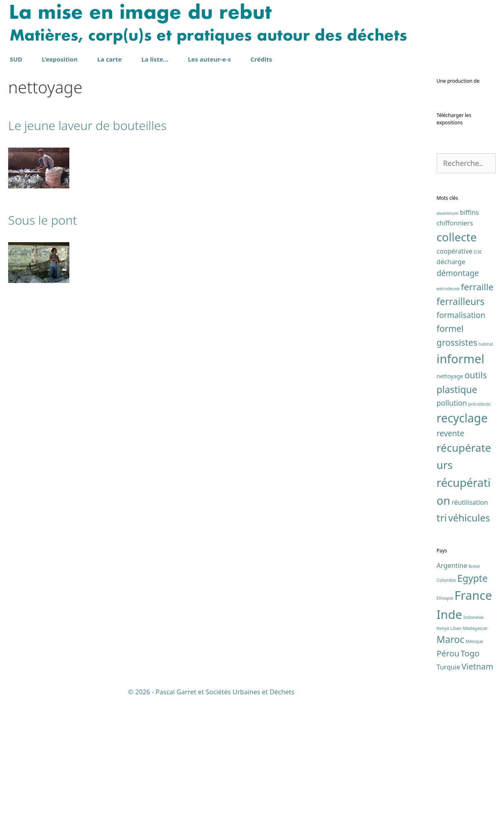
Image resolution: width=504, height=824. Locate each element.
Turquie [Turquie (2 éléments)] (449, 793)
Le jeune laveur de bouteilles (87, 125)
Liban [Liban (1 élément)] (456, 754)
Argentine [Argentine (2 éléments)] (452, 691)
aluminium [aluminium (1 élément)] (448, 339)
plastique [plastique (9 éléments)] (457, 515)
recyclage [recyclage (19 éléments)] (462, 543)
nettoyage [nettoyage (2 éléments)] (450, 502)
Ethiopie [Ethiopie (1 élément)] (445, 724)
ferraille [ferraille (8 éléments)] (477, 412)
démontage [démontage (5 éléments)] (458, 399)
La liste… (155, 59)
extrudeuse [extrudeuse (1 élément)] (448, 414)
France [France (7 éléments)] (473, 721)
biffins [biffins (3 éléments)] (469, 338)
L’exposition (60, 59)
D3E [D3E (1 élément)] (478, 378)
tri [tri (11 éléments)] (442, 643)
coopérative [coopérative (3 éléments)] (455, 377)
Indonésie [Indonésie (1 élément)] (473, 743)
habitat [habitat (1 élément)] (486, 469)
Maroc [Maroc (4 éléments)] (451, 765)
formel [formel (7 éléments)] (450, 454)
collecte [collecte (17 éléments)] (457, 363)
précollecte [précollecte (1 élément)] (479, 530)
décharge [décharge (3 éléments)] (451, 387)
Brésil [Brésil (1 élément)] (474, 692)
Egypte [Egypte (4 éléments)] (472, 704)
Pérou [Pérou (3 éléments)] (448, 779)
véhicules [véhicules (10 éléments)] (469, 643)
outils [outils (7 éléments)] (476, 500)
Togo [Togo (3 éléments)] (470, 779)
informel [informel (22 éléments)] (461, 484)
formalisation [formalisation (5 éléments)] (461, 441)
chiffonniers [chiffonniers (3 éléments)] (455, 348)
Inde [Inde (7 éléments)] (450, 740)
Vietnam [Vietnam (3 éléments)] (477, 792)
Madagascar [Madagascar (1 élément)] (475, 754)
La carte (109, 59)
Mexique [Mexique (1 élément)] (474, 767)
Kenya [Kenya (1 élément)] (443, 754)
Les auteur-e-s (210, 59)
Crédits (261, 59)
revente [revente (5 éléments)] (451, 559)
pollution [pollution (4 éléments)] (452, 528)
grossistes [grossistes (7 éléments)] (457, 467)
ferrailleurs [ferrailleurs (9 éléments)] (461, 427)
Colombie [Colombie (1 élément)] (447, 706)
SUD (16, 59)
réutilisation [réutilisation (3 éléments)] (470, 628)
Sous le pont (43, 220)
